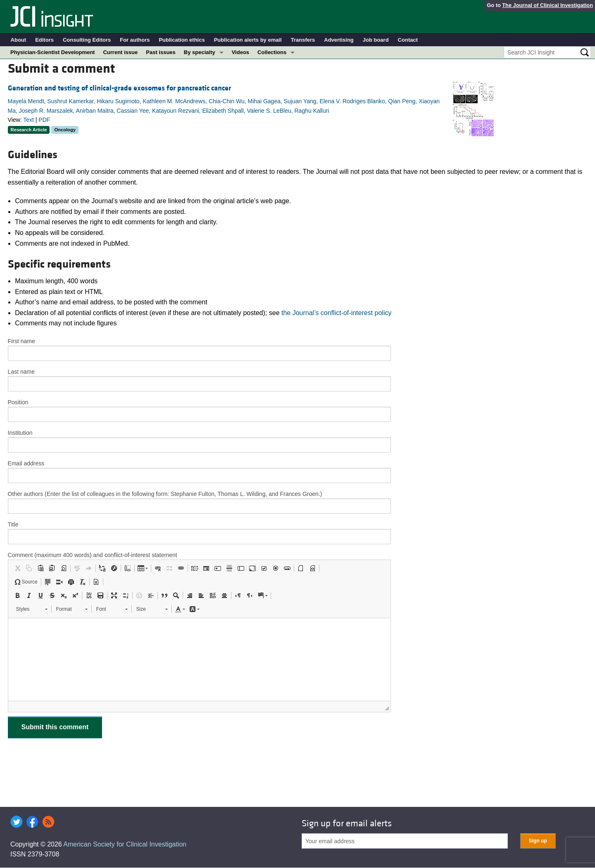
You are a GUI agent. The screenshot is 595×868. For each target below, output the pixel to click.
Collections (272, 52)
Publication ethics (182, 40)
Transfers (303, 40)
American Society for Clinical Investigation (125, 844)
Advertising (339, 40)
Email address (26, 463)
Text (29, 120)
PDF (44, 120)
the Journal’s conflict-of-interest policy (337, 313)
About (19, 40)
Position (18, 402)
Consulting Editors (87, 40)
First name (21, 341)
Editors (44, 40)
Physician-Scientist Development (52, 52)
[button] (17, 568)
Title (13, 524)
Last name (21, 372)
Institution (20, 433)
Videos (240, 52)
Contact (408, 40)
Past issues (161, 52)
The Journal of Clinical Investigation (547, 5)
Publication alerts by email (248, 40)
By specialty (200, 52)
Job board (376, 40)
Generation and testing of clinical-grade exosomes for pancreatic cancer (119, 88)
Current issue (120, 52)
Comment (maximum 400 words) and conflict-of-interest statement (93, 555)
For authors (135, 40)
